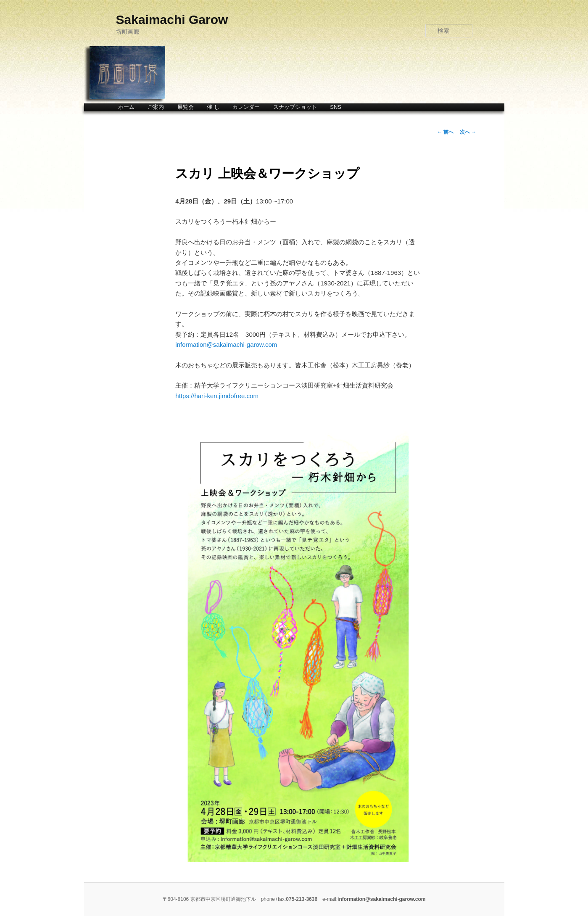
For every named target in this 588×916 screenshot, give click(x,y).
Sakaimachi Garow (172, 20)
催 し (213, 107)
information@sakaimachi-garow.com (226, 344)
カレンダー (246, 107)
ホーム (126, 107)
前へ (445, 132)
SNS (336, 107)
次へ (468, 132)
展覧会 (186, 107)
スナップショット (295, 107)
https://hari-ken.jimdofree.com (217, 396)
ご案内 (156, 107)
